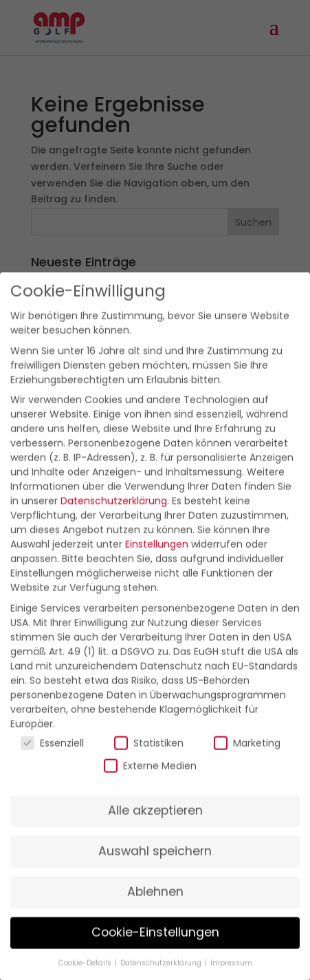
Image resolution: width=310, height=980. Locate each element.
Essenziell (52, 754)
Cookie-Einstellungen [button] (155, 944)
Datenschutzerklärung (114, 512)
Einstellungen (157, 555)
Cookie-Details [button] (86, 974)
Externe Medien (150, 777)
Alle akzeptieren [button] (155, 822)
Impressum (231, 974)
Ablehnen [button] (155, 903)
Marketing (247, 754)
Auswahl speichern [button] (155, 862)
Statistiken (149, 754)
